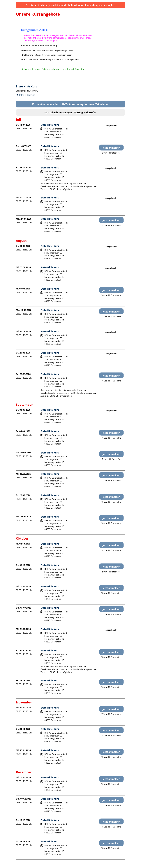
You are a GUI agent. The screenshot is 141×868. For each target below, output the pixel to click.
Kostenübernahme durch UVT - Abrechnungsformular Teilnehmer (70, 104)
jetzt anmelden (111, 148)
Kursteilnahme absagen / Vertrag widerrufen (70, 112)
